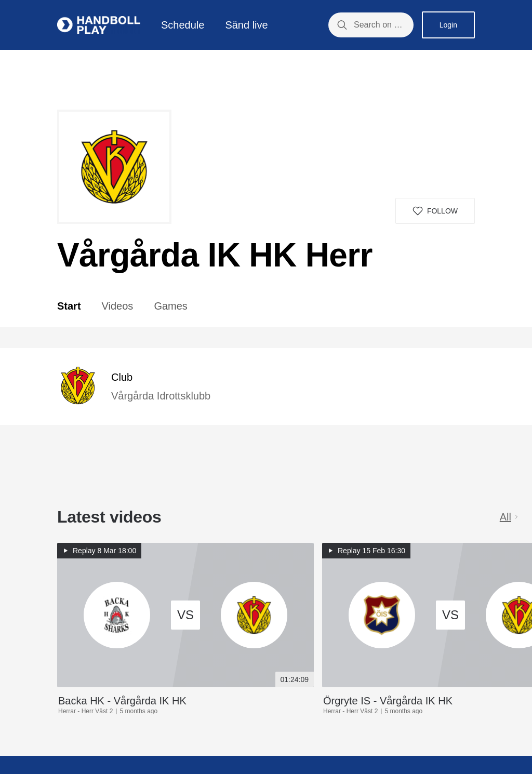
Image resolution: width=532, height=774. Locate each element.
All (510, 517)
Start (69, 306)
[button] (435, 211)
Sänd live (246, 25)
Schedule (183, 25)
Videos (118, 306)
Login (448, 25)
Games (170, 306)
